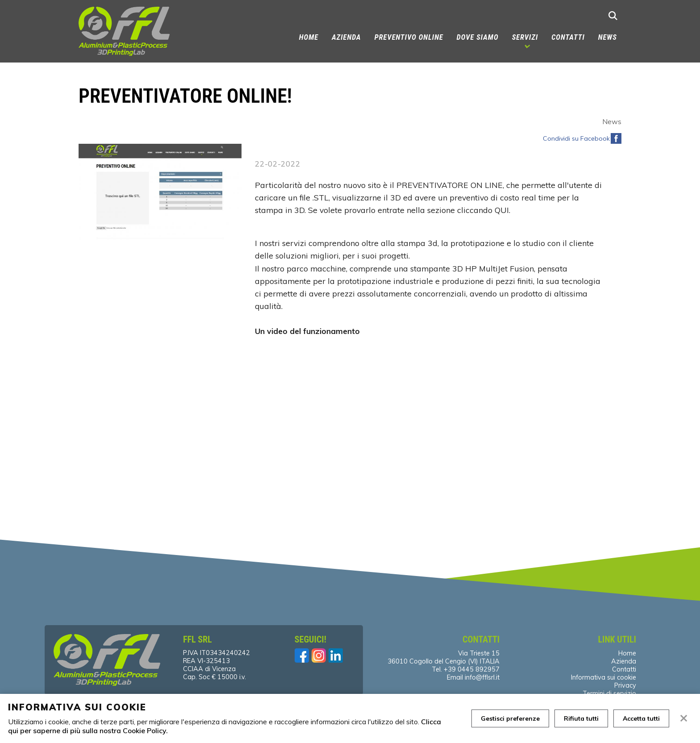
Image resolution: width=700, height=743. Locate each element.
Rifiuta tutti (581, 718)
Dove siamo (478, 37)
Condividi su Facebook (576, 138)
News (608, 37)
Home (309, 37)
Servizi (525, 37)
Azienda (346, 37)
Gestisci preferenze (510, 718)
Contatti (568, 37)
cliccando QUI (483, 210)
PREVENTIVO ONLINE (409, 37)
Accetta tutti (641, 718)
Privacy (625, 685)
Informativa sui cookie (604, 677)
